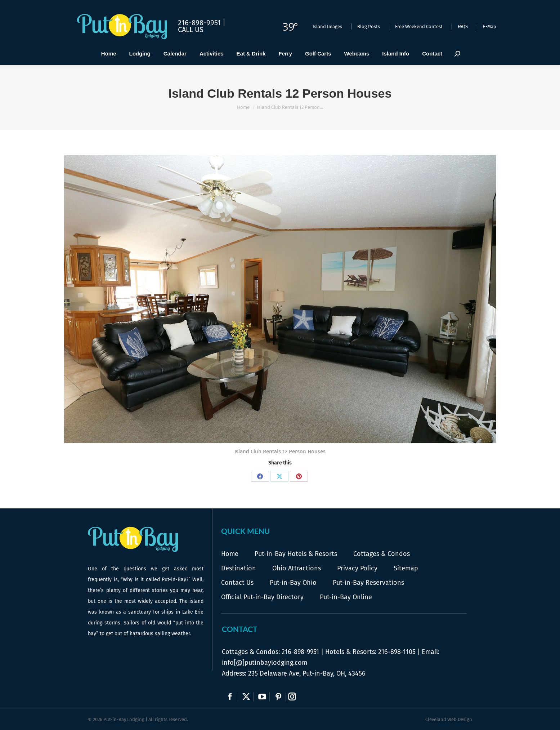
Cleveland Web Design (449, 719)
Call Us (191, 30)
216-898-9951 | (202, 23)
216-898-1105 (397, 652)
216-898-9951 (300, 652)
